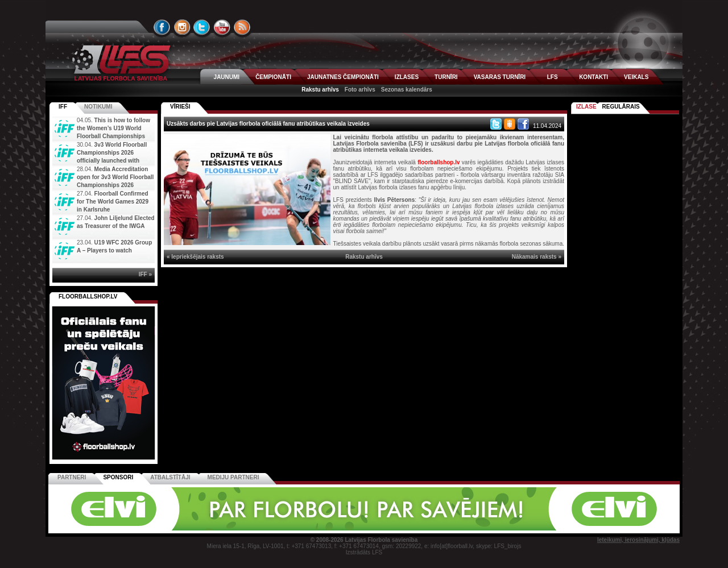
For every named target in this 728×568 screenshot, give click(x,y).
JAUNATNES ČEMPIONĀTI (343, 77)
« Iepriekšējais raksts (195, 257)
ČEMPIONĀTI (273, 77)
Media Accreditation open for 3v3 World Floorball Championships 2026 (115, 177)
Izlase (586, 107)
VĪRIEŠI (180, 107)
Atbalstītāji (170, 477)
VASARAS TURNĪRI (500, 77)
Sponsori (118, 477)
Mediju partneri (233, 477)
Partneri (72, 477)
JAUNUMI (227, 77)
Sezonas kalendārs (407, 90)
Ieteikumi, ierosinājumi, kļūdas (638, 540)
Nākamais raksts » (537, 257)
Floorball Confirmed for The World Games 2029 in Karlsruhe (113, 202)
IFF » (145, 274)
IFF (63, 107)
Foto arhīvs (360, 90)
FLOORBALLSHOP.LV (88, 297)
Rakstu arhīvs (320, 90)
